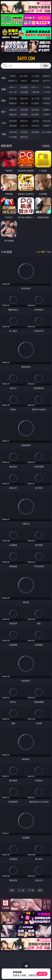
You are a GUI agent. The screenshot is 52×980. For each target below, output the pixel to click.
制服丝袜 (13, 103)
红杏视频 (13, 137)
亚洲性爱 (13, 98)
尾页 (40, 890)
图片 (4, 112)
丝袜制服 (24, 92)
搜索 (46, 66)
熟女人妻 (13, 92)
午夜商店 (24, 132)
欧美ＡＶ (35, 87)
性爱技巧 (46, 126)
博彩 (4, 78)
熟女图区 (35, 114)
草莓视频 (35, 132)
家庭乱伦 (24, 121)
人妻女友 (35, 121)
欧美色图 (35, 110)
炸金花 (24, 81)
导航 (4, 134)
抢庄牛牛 (46, 81)
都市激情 (13, 121)
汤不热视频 (46, 132)
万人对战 (35, 76)
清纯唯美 (24, 114)
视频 (4, 89)
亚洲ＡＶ (13, 87)
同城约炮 (13, 132)
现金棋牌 (35, 81)
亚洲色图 (24, 110)
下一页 (31, 890)
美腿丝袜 (13, 114)
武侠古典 (46, 121)
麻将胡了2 (13, 81)
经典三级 (24, 103)
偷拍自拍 (24, 98)
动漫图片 (46, 110)
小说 (4, 123)
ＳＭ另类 (46, 92)
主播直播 (35, 92)
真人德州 (24, 76)
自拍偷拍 (24, 87)
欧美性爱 (46, 98)
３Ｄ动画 (46, 87)
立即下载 (42, 974)
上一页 (21, 890)
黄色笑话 (35, 126)
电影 (4, 100)
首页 (12, 890)
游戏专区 (46, 76)
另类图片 (46, 114)
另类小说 (24, 126)
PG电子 (13, 76)
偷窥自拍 (13, 110)
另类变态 (46, 103)
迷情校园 (13, 126)
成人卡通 (35, 98)
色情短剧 (24, 137)
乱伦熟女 (35, 103)
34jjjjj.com (26, 59)
